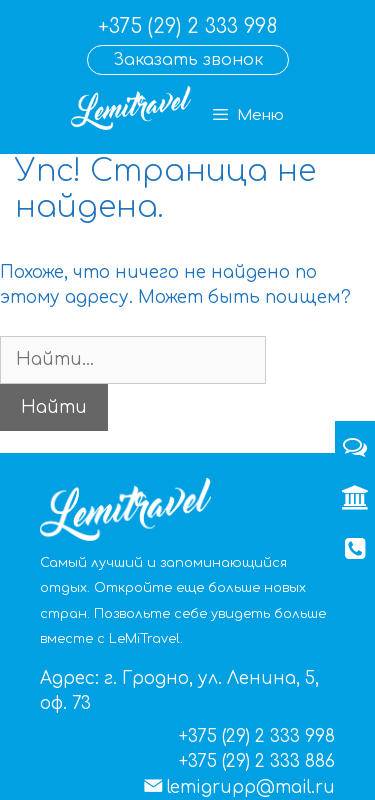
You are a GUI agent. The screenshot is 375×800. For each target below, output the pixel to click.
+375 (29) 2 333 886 (257, 761)
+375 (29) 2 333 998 (187, 26)
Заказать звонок (188, 60)
